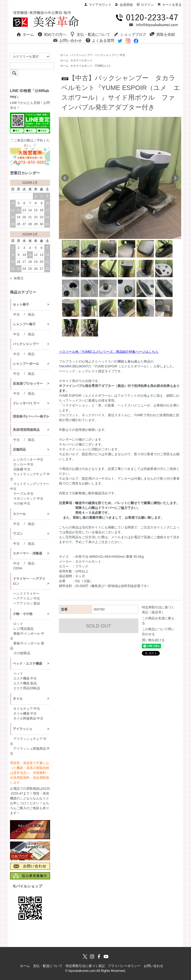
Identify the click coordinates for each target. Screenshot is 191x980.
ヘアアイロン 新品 (27, 603)
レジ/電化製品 (24, 629)
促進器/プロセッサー (28, 383)
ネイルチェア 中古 (27, 709)
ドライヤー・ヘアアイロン (29, 581)
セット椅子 (21, 304)
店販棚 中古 (22, 469)
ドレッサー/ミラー (26, 403)
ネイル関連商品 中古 (28, 718)
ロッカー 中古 (24, 464)
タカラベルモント (82, 60)
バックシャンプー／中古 (110, 55)
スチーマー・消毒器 (27, 553)
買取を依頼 (162, 34)
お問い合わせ (67, 40)
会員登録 (124, 5)
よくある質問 (100, 40)
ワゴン (18, 534)
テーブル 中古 (24, 494)
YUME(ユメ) (102, 66)
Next (175, 178)
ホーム (25, 34)
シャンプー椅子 (24, 324)
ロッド (18, 624)
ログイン (145, 5)
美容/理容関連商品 (26, 430)
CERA (18, 568)
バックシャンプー (82, 55)
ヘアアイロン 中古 (27, 598)
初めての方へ (52, 34)
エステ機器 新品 (25, 683)
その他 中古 (22, 503)
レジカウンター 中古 (28, 459)
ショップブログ (130, 34)
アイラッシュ (23, 729)
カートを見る (169, 5)
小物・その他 (23, 614)
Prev (65, 178)
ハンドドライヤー (26, 594)
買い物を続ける (153, 640)
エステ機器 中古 (25, 678)
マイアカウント (98, 5)
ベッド (18, 673)
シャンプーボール (26, 364)
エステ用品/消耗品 (27, 688)
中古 (17, 314)
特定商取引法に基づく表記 (85, 966)
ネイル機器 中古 (25, 713)
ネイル (18, 699)
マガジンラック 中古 (28, 498)
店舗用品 (19, 449)
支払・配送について (90, 34)
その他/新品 (22, 653)
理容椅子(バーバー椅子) (30, 416)
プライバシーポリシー (124, 966)
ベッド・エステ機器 (27, 663)
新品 (31, 314)
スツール (19, 514)
